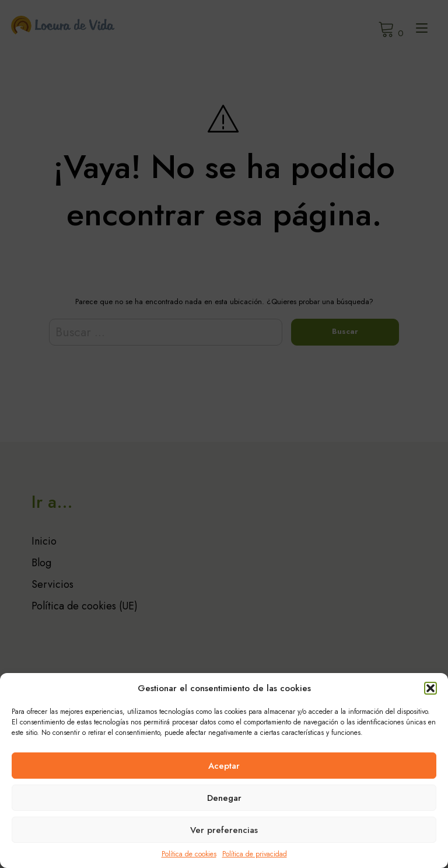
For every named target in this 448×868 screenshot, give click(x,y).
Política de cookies (189, 854)
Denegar (224, 798)
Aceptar (224, 766)
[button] (430, 688)
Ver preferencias (224, 830)
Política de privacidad (255, 854)
